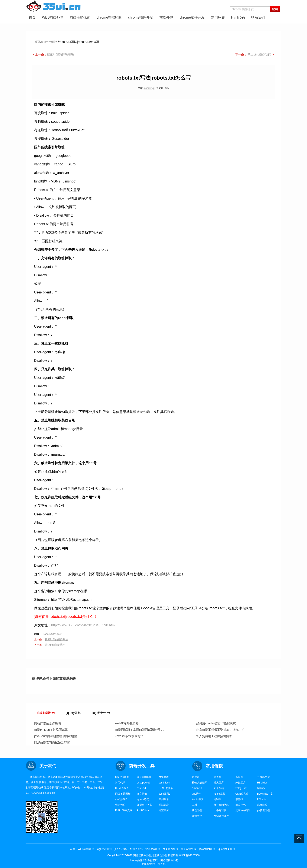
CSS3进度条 (166, 788)
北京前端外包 (188, 849)
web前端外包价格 (127, 723)
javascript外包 (207, 849)
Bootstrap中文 (265, 794)
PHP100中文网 (124, 810)
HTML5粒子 (122, 788)
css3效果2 (121, 799)
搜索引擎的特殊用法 (60, 54)
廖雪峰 (239, 799)
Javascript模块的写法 (129, 736)
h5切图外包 (136, 849)
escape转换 (144, 783)
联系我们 (258, 17)
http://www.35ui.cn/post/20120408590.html (83, 625)
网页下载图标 (123, 794)
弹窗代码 (120, 805)
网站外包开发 (221, 816)
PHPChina (143, 810)
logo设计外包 (104, 849)
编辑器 (261, 788)
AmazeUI (197, 788)
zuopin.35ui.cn (47, 793)
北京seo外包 (153, 849)
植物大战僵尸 (200, 783)
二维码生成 (264, 777)
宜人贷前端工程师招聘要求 (214, 736)
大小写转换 (220, 810)
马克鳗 (217, 777)
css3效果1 (164, 794)
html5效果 (219, 794)
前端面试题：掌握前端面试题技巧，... (140, 730)
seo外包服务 (50, 42)
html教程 (164, 777)
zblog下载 (241, 788)
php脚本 (197, 794)
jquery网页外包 (227, 849)
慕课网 (196, 777)
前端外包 (166, 17)
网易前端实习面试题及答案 (52, 743)
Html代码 (238, 17)
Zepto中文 (198, 799)
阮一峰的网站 (221, 805)
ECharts (262, 799)
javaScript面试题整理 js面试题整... (57, 736)
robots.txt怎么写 (53, 634)
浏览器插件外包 (169, 860)
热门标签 (218, 17)
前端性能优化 (80, 17)
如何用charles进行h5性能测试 (216, 723)
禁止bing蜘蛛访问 (260, 54)
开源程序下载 (145, 805)
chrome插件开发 (141, 17)
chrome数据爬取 (109, 17)
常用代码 (120, 783)
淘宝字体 (164, 810)
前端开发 (164, 805)
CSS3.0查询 (144, 777)
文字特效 (142, 794)
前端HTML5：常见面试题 (51, 730)
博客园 (217, 799)
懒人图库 (219, 783)
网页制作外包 (170, 849)
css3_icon (164, 783)
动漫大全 (197, 816)
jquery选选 (143, 799)
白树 (194, 805)
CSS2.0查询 (122, 777)
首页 (32, 17)
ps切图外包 (264, 810)
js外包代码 (121, 849)
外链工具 (240, 783)
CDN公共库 (242, 794)
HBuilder (262, 783)
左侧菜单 (164, 799)
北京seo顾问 (243, 810)
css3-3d (141, 788)
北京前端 (262, 805)
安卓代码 (219, 788)
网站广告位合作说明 (48, 723)
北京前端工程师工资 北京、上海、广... (222, 730)
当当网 (239, 777)
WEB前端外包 (53, 17)
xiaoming (149, 88)
